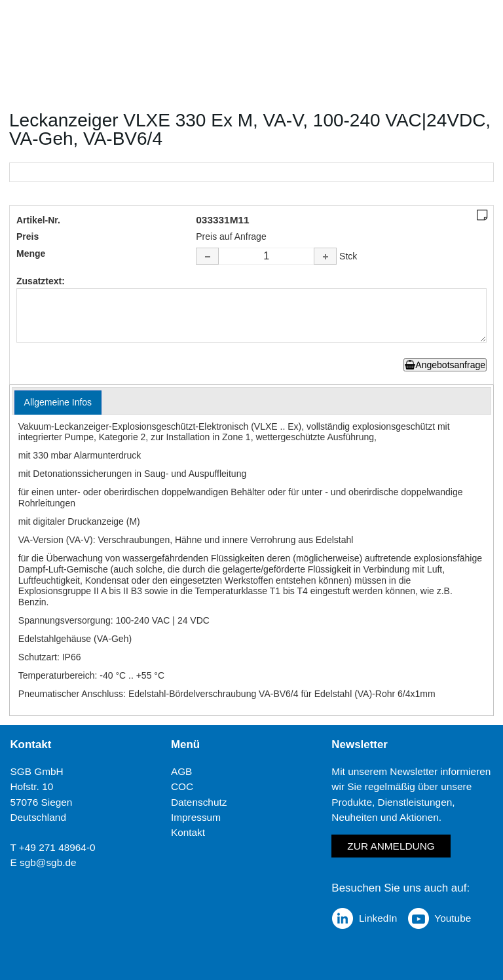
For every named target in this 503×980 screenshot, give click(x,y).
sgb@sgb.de (48, 862)
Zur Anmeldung (391, 846)
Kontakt (188, 832)
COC (182, 786)
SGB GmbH (36, 771)
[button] (325, 256)
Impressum (196, 817)
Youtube (453, 918)
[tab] (58, 403)
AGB (182, 771)
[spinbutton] (267, 256)
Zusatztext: (41, 281)
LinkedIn (378, 918)
